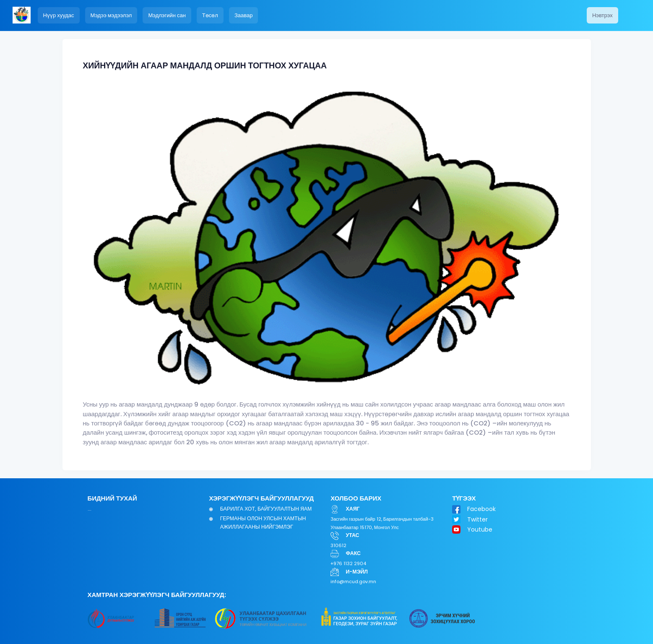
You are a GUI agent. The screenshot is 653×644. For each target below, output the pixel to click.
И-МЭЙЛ (357, 572)
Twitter (477, 519)
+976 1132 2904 (348, 563)
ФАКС (353, 553)
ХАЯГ (353, 509)
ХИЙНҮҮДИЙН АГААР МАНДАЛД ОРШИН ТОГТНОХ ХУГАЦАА (205, 66)
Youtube (480, 529)
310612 (338, 545)
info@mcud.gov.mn (353, 581)
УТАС (353, 535)
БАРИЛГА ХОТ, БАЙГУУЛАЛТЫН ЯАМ (266, 509)
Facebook (481, 509)
